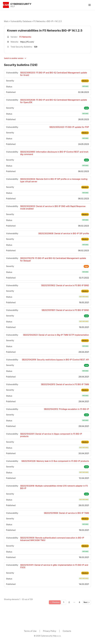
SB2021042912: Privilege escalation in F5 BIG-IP (66, 409)
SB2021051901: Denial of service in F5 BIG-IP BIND (65, 310)
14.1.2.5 (58, 21)
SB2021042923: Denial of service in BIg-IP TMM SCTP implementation (56, 335)
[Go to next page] (87, 602)
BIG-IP (50, 21)
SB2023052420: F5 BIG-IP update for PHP (69, 127)
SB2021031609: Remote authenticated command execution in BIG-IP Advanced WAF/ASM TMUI (52, 539)
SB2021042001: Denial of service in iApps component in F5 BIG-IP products (51, 435)
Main (6, 21)
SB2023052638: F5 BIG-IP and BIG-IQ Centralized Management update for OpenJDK (53, 101)
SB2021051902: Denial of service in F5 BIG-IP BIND (65, 285)
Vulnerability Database (21, 21)
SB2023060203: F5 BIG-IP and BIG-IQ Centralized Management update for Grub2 (54, 74)
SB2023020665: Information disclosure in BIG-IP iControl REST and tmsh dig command (54, 153)
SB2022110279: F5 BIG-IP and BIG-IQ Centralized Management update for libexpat (53, 259)
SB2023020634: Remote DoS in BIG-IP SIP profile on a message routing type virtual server (54, 180)
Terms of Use (30, 631)
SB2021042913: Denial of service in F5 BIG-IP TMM (65, 384)
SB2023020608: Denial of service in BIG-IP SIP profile (64, 233)
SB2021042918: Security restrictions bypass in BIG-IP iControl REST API (55, 360)
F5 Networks (39, 21)
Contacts (67, 631)
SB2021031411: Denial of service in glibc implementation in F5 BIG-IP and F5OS (54, 566)
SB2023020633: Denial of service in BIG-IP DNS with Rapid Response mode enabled (53, 207)
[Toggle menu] (90, 5)
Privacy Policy (50, 631)
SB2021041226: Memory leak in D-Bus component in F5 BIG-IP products (55, 461)
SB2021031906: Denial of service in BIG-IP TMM (66, 513)
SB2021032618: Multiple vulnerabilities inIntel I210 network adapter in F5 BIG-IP (54, 487)
